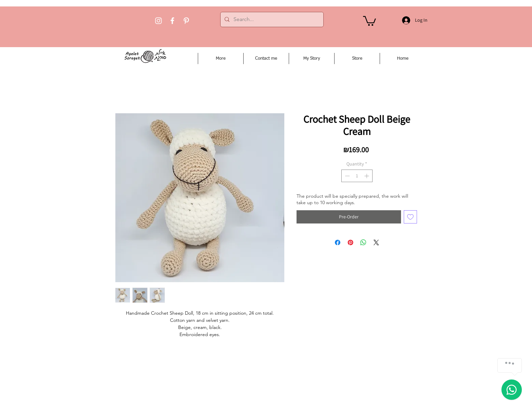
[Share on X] (376, 242)
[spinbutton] (357, 176)
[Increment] (367, 176)
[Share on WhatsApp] (363, 242)
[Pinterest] (186, 21)
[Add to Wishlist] (410, 217)
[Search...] (271, 19)
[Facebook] (172, 21)
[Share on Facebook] (338, 242)
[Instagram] (158, 21)
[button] (369, 20)
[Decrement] (347, 176)
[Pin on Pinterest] (350, 242)
